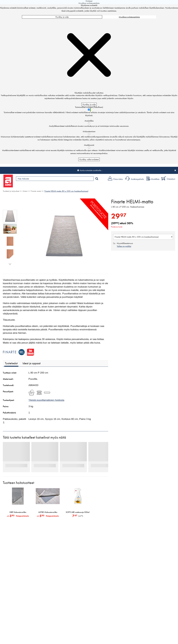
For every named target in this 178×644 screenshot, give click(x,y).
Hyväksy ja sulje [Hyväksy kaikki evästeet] (62, 17)
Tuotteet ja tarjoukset (27, 186)
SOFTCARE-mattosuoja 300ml (78, 512)
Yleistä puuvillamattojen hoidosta (46, 400)
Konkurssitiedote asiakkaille (91, 170)
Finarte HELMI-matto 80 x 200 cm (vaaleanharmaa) (66, 191)
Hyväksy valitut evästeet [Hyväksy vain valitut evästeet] (89, 159)
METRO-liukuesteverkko (48, 512)
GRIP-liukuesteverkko (18, 512)
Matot (25, 191)
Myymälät (48, 186)
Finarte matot (36, 191)
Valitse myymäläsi (124, 246)
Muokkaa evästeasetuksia (129, 17)
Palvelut (63, 186)
